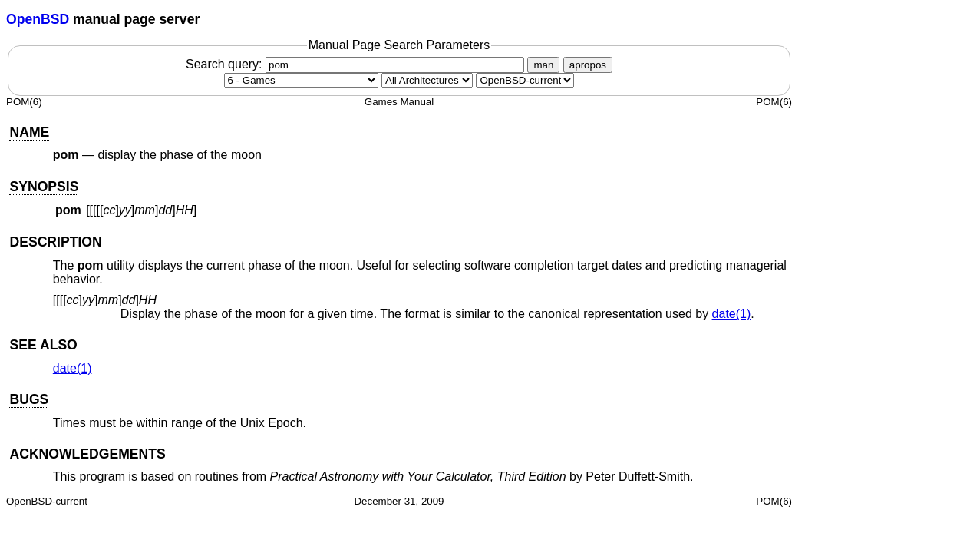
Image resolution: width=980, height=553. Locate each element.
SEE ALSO (43, 345)
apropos (588, 65)
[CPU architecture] (427, 80)
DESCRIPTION (55, 242)
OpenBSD (38, 19)
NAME (29, 132)
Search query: (357, 64)
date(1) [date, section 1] (732, 314)
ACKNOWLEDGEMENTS (87, 454)
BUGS (29, 399)
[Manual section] (301, 80)
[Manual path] (525, 80)
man (543, 65)
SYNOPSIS (44, 187)
